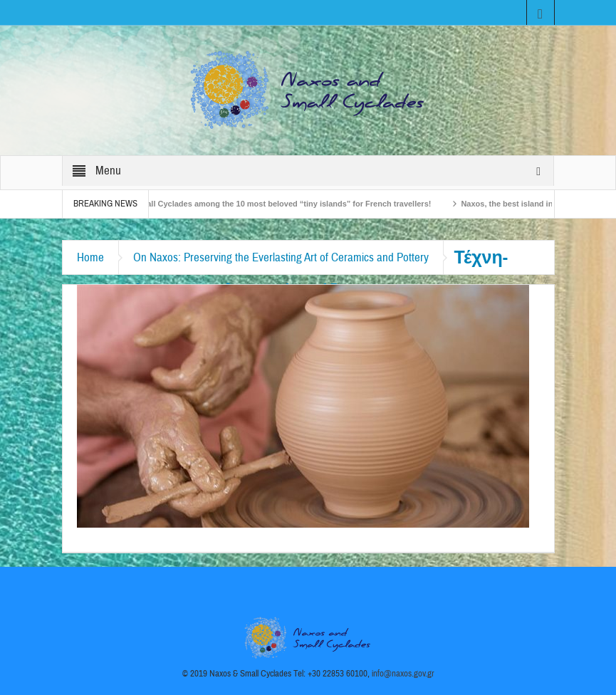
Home (90, 257)
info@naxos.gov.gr (403, 674)
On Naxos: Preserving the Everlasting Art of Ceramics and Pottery (281, 257)
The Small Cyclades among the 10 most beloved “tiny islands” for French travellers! (280, 204)
